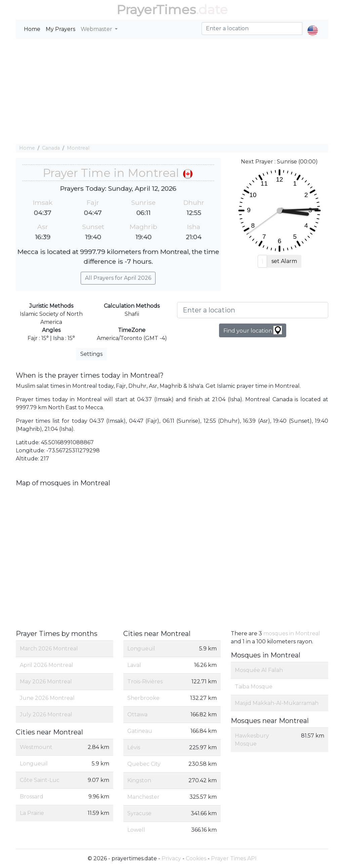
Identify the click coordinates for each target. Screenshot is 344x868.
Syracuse (139, 813)
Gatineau (140, 731)
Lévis (134, 747)
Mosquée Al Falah (259, 670)
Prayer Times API (234, 858)
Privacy (171, 858)
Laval (134, 665)
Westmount (36, 747)
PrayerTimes (156, 10)
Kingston (139, 780)
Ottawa (137, 714)
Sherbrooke (143, 698)
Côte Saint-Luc (40, 780)
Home (32, 29)
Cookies (196, 858)
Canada (51, 148)
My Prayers (60, 29)
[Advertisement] (172, 91)
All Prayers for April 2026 (118, 278)
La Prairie (32, 813)
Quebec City (144, 764)
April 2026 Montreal (47, 665)
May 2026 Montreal (46, 682)
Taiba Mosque (254, 687)
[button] (313, 25)
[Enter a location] (253, 310)
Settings (91, 354)
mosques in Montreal (292, 633)
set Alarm (284, 261)
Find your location (253, 330)
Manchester (143, 797)
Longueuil (34, 764)
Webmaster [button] (97, 29)
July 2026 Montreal (46, 714)
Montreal (78, 148)
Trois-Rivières (145, 682)
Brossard (32, 797)
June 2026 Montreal (47, 698)
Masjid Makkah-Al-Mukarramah (277, 703)
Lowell (136, 830)
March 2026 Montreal (49, 649)
